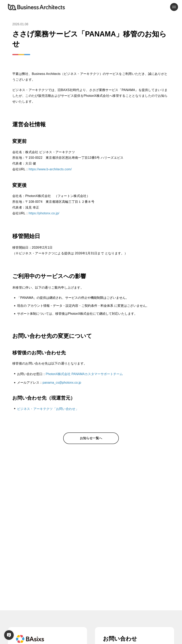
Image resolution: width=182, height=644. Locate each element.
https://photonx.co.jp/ (44, 213)
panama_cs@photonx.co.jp (62, 383)
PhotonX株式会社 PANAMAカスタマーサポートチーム (84, 374)
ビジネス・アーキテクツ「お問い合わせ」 (48, 409)
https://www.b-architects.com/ (50, 169)
